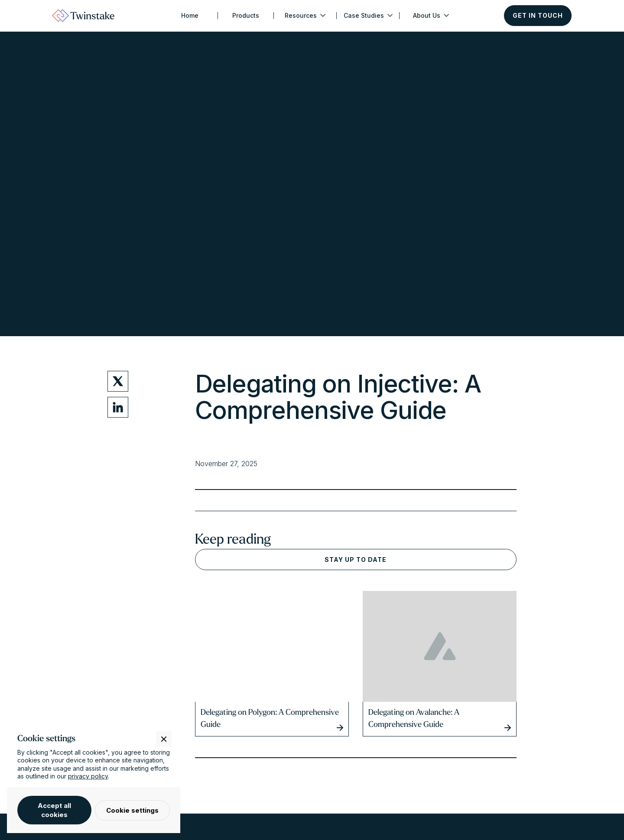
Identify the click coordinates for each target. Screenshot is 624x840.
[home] (83, 16)
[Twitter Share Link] (118, 381)
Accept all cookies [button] (54, 810)
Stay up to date (356, 559)
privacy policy (88, 776)
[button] (305, 16)
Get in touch (538, 15)
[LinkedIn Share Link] (118, 407)
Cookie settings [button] (132, 810)
